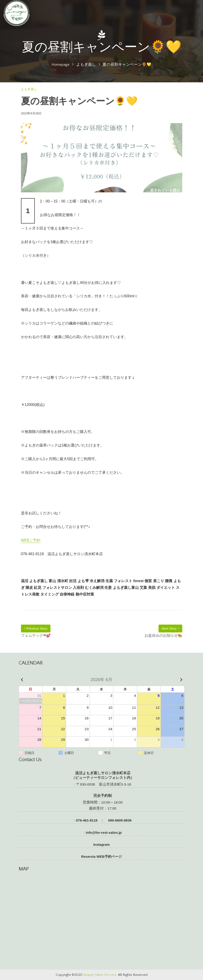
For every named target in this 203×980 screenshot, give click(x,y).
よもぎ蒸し (86, 65)
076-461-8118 (86, 820)
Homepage (61, 65)
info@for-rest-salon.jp (103, 833)
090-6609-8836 (119, 820)
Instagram (102, 844)
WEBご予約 (31, 540)
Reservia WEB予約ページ (101, 856)
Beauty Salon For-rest (100, 975)
